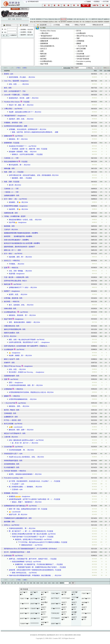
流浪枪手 (32, 247)
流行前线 (76, 22)
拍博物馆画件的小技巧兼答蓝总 (15, 506)
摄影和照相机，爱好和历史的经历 (16, 247)
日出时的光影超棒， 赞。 (18, 450)
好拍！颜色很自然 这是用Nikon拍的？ (22, 440)
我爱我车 (101, 22)
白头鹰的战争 (81, 33)
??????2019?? (55, 618)
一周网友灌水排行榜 (97, 25)
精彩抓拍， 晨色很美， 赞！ (18, 315)
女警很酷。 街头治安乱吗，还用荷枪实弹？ (24, 129)
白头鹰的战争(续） (47, 61)
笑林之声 (101, 19)
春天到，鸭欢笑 (9, 410)
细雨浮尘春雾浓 (9, 333)
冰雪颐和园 (80, 41)
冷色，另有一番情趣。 (17, 271)
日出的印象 (80, 54)
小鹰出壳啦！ (45, 33)
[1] (9, 583)
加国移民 (70, 22)
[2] (12, 583)
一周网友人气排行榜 (79, 25)
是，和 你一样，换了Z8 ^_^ (21, 443)
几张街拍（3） (9, 158)
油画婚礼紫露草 (9, 196)
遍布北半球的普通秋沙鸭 (13, 329)
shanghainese (24, 81)
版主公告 (30, 35)
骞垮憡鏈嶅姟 (42, 635)
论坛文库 (30, 29)
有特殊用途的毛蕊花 (11, 461)
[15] (57, 583)
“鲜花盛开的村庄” (46, 36)
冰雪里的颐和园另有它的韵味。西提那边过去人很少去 (27, 392)
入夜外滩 (80, 51)
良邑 (10, 88)
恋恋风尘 (51, 22)
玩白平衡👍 (13, 222)
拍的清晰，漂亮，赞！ (17, 257)
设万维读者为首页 (33, 2)
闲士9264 (19, 19)
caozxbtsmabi (18, 427)
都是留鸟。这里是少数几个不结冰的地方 (29, 539)
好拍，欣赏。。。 (15, 84)
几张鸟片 (7, 230)
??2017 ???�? (24, 599)
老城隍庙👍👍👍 (15, 496)
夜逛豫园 (80, 64)
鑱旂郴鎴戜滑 (51, 635)
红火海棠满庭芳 (9, 467)
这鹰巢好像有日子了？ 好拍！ (19, 287)
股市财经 (64, 22)
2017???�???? (35, 599)
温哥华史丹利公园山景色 (13, 281)
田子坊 (79, 31)
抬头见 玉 (44, 49)
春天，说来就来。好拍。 (17, 305)
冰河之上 (7, 525)
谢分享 (11, 185)
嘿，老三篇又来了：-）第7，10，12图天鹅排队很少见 (27, 531)
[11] (42, 583)
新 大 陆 (82, 22)
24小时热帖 (57, 25)
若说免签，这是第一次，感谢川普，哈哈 (26, 149)
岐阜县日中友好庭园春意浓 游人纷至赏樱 (18, 243)
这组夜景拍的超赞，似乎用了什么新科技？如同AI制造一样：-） (31, 499)
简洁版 (29, 32)
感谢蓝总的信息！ (27, 545)
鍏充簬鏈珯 (34, 635)
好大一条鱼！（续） (11, 199)
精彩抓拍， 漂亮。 (15, 406)
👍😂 (11, 427)
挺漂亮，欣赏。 (14, 294)
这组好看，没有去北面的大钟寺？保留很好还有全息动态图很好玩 (31, 570)
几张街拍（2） (9, 189)
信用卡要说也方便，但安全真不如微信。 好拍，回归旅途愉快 (30, 175)
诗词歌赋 (70, 19)
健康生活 (107, 19)
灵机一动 (57, 22)
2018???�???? (35, 604)
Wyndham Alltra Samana (48, 31)
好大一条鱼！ (9, 254)
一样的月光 (16, 261)
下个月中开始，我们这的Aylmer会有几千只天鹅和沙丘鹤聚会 (39, 542)
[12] (46, 583)
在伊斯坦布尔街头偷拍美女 (50, 38)
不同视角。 (13, 264)
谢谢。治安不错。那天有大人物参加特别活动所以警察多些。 (33, 132)
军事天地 (39, 22)
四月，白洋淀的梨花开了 (13, 91)
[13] (49, 583)
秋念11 (25, 281)
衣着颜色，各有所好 (11, 123)
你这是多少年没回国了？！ (18, 146)
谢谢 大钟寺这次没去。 (20, 573)
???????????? (35, 623)
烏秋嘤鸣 (35, 233)
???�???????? (24, 604)
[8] (31, 583)
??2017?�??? (55, 593)
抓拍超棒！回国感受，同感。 (19, 152)
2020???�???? (56, 624)
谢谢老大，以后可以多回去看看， (24, 154)
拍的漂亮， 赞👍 (15, 209)
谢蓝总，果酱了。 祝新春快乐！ (23, 502)
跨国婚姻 (45, 22)
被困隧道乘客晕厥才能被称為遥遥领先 (17, 233)
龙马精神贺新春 (9, 464)
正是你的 (15, 489)
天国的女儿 (43, 346)
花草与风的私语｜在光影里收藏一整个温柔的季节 (21, 346)
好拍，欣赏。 (13, 369)
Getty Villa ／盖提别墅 (12, 81)
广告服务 (88, 2)
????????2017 (66, 598)
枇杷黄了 (43, 56)
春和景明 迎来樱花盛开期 (14, 236)
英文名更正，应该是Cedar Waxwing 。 (22, 372)
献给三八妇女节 (9, 359)
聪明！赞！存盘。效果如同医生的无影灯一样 (24, 509)
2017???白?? (55, 598)
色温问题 (12, 274)
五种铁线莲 (8, 413)
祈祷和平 (7, 363)
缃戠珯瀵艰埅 (69, 635)
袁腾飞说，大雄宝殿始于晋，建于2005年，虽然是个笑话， (29, 559)
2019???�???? (35, 613)
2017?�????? (86, 599)
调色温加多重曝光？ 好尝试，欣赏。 (21, 220)
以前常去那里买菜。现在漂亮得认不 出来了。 (25, 342)
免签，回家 (8, 182)
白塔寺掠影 (8, 556)
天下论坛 (45, 19)
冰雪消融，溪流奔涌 (11, 298)
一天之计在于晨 (82, 46)
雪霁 (78, 38)
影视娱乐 (88, 22)
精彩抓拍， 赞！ (14, 139)
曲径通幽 (7, 522)
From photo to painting (84, 61)
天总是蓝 (26, 95)
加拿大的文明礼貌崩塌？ (13, 240)
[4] (18, 583)
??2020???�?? (25, 624)
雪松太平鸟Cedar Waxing (85, 36)
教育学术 (94, 19)
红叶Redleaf (53, 549)
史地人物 (33, 22)
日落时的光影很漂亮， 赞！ (18, 528)
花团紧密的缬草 (9, 376)
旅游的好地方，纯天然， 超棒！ (20, 98)
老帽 (26, 126)
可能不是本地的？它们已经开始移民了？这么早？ (29, 537)
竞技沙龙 (51, 19)
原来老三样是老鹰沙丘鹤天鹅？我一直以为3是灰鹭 (29, 534)
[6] (25, 583)
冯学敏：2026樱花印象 (12, 216)
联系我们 (97, 2)
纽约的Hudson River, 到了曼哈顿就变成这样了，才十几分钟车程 (26, 549)
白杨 (14, 19)
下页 (18, 68)
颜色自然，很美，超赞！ (17, 430)
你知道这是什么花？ (83, 56)
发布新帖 (23, 29)
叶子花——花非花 (10, 420)
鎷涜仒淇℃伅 (60, 635)
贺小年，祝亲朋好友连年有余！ (15, 552)
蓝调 (42, 51)
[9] (34, 583)
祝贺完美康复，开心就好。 (18, 77)
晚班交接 (43, 54)
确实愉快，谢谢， (18, 178)
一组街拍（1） (9, 192)
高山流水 (82, 19)
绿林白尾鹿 (8, 309)
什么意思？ (16, 484)
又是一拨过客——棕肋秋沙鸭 (14, 277)
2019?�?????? (35, 618)
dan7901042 (18, 109)
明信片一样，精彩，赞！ (17, 105)
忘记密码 (23, 32)
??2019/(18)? (55, 613)
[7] (28, 583)
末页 (25, 68)
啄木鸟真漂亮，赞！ (16, 165)
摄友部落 (64, 19)
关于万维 (106, 2)
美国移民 (107, 22)
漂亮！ (11, 383)
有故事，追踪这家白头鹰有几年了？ (21, 112)
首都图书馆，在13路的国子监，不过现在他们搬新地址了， (35, 564)
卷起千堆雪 (44, 64)
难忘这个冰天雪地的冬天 (13, 433)
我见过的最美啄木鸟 (47, 46)
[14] (53, 583)
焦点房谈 (94, 22)
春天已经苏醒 (81, 49)
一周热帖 (67, 25)
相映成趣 (7, 168)
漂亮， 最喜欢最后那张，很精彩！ (21, 322)
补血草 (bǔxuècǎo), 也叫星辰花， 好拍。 (23, 457)
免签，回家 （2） (10, 172)
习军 (17, 158)
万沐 (24, 91)
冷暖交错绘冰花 (9, 326)
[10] (38, 583)
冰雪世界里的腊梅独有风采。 (19, 399)
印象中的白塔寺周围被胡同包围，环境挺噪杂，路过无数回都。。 (31, 575)
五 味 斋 (33, 19)
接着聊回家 (44, 43)
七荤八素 (76, 19)
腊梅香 (79, 43)
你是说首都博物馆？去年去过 (22, 562)
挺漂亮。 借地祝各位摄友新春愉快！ (21, 474)
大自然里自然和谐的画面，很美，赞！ (22, 385)
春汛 (6, 88)
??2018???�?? (35, 608)
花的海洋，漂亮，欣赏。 (17, 119)
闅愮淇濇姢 (77, 635)
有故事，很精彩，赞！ (17, 356)
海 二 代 (88, 19)
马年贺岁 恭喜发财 (83, 59)
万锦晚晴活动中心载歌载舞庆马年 (16, 518)
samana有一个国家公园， (13, 95)
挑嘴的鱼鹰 (44, 41)
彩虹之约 (57, 19)
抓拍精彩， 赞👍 (15, 202)
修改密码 (23, 35)
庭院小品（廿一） (10, 250)
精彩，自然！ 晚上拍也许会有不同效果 (22, 340)
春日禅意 (43, 59)
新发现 (6, 74)
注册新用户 (14, 35)
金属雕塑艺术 (9, 417)
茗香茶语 (39, 19)
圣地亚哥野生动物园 (11, 206)
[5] (21, 583)
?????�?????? (86, 613)
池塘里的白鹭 (9, 213)
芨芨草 (23, 216)
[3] (15, 583)
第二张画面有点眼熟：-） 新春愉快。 (22, 487)
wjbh (12, 74)
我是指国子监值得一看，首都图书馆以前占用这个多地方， (38, 567)
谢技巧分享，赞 (14, 515)
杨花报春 (7, 226)
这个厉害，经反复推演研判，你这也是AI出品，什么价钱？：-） (31, 481)
